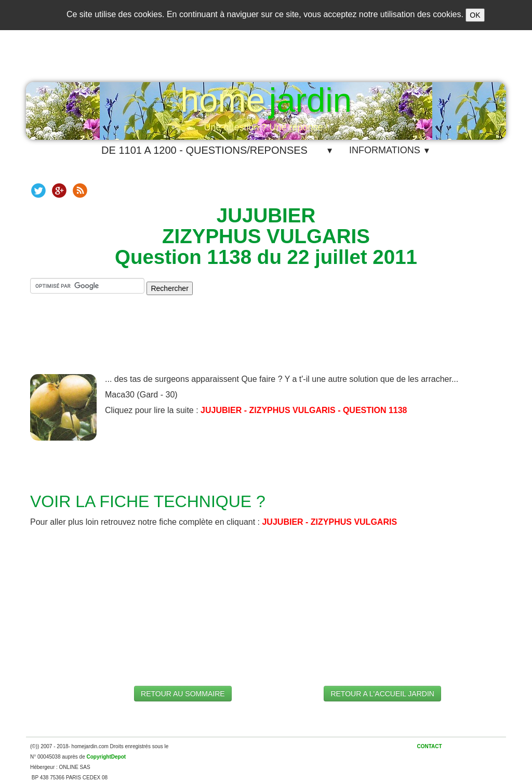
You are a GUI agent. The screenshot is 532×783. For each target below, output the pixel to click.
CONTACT (429, 746)
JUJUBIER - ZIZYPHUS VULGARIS (329, 522)
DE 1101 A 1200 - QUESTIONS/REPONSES (204, 150)
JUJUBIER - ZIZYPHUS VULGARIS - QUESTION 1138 (304, 410)
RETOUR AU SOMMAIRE (183, 694)
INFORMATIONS (390, 150)
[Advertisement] (266, 343)
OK (475, 15)
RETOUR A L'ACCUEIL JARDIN (382, 694)
